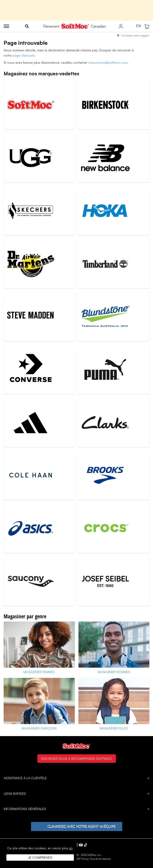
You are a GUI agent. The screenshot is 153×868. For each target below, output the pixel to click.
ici (71, 848)
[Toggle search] (27, 26)
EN (138, 26)
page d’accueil (23, 55)
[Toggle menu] (6, 26)
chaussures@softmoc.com (108, 62)
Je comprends (40, 857)
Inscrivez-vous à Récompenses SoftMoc (77, 758)
